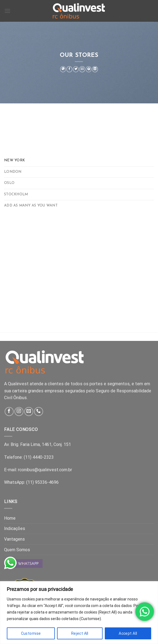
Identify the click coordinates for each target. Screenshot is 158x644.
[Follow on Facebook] (9, 412)
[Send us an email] (29, 412)
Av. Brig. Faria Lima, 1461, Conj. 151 (38, 444)
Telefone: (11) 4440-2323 (29, 457)
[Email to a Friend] (82, 69)
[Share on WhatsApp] (63, 69)
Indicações (15, 529)
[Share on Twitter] (76, 69)
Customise (31, 633)
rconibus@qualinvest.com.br (45, 470)
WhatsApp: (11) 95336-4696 (31, 482)
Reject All (80, 633)
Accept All (128, 633)
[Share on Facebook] (69, 69)
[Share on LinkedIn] (95, 69)
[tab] (79, 161)
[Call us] (39, 412)
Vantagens (14, 539)
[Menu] (7, 11)
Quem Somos (17, 550)
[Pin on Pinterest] (89, 69)
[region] (79, 613)
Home (10, 518)
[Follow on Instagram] (19, 412)
